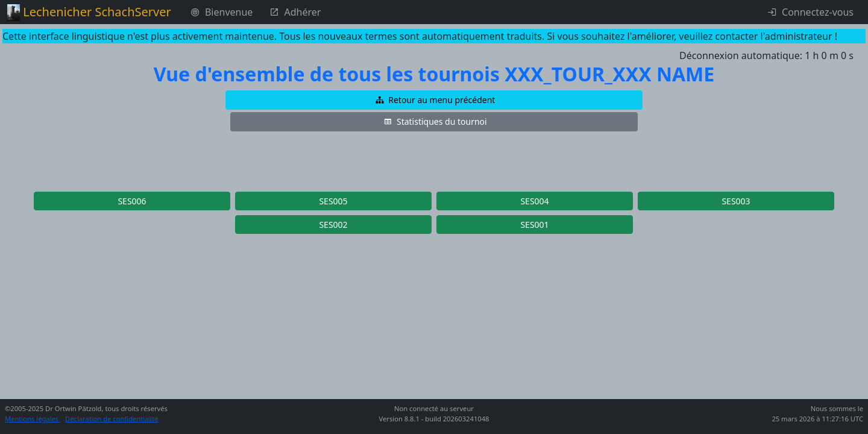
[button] (434, 100)
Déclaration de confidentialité (112, 419)
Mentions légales (33, 419)
